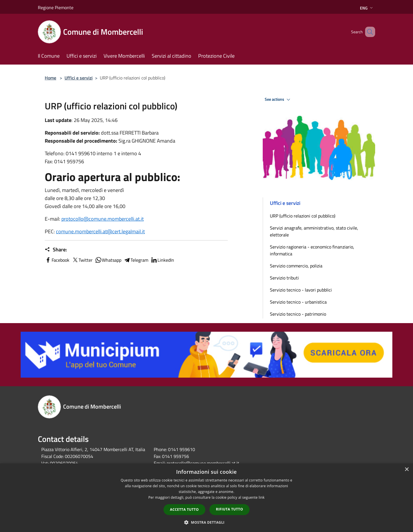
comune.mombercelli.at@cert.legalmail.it (100, 231)
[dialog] (206, 498)
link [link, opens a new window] (262, 497)
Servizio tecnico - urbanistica (298, 302)
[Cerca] (368, 32)
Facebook (57, 260)
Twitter (82, 260)
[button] (206, 522)
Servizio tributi (284, 278)
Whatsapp (108, 260)
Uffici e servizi (79, 78)
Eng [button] (367, 8)
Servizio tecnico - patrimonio (298, 314)
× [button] (407, 470)
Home (50, 78)
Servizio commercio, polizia (296, 266)
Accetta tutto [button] (184, 509)
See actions (278, 100)
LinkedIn (162, 260)
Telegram (136, 260)
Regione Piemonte (56, 7)
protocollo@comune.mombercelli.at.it (103, 219)
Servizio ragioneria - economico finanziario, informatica (312, 250)
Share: (56, 250)
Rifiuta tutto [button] (230, 509)
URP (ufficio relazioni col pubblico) (303, 216)
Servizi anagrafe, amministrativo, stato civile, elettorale (314, 231)
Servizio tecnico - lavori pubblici (301, 290)
